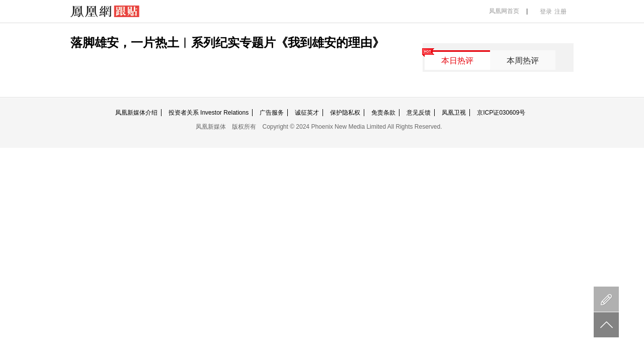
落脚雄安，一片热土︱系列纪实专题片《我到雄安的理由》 (227, 43)
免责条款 (383, 113)
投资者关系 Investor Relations (209, 113)
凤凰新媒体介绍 (136, 113)
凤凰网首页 (504, 11)
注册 (560, 12)
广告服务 (272, 113)
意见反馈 (419, 113)
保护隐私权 (345, 113)
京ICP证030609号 (501, 113)
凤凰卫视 (454, 113)
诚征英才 (307, 113)
